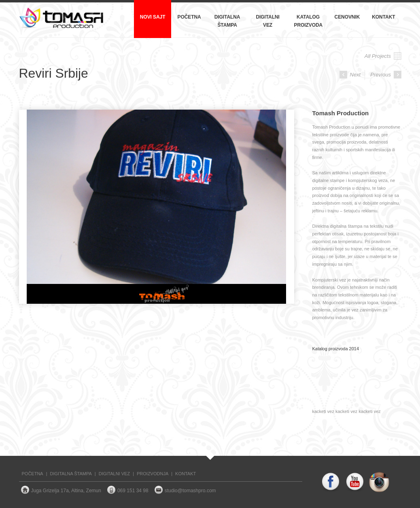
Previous (386, 75)
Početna (189, 17)
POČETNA (33, 474)
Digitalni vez (267, 21)
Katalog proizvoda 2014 (336, 349)
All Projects (383, 56)
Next (350, 75)
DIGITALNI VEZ (114, 474)
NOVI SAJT (153, 17)
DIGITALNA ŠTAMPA (71, 474)
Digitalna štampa (227, 21)
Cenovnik (347, 17)
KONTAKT (186, 474)
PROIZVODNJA (153, 474)
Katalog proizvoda (309, 21)
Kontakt (383, 17)
